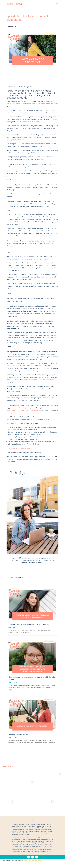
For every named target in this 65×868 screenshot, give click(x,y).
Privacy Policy (28, 861)
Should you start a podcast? (19, 734)
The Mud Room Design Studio (56, 865)
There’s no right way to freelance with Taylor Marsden (29, 624)
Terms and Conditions (37, 861)
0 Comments (11, 26)
